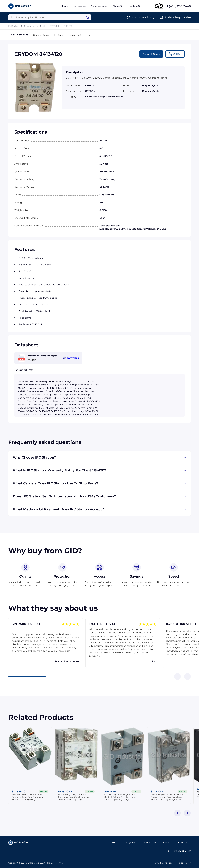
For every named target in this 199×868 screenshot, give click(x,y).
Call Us (175, 54)
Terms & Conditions (163, 863)
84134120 (68, 26)
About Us (118, 6)
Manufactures (149, 843)
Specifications (41, 35)
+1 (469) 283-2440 (178, 6)
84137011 (157, 792)
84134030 (65, 792)
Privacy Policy (184, 863)
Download (73, 358)
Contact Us (135, 6)
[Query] (50, 17)
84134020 (19, 792)
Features (59, 35)
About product (19, 37)
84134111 (110, 792)
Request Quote (151, 54)
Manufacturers (99, 6)
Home (65, 6)
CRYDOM (54, 26)
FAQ (89, 35)
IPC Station (14, 26)
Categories (80, 6)
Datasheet (75, 35)
